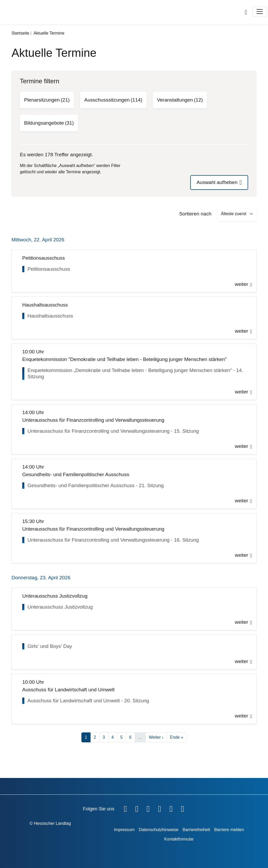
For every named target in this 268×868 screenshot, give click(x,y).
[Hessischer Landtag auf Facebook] (125, 808)
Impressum (124, 830)
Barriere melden (229, 830)
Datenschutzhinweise (158, 830)
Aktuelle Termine (49, 33)
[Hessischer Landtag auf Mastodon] (171, 808)
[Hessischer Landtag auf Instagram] (160, 808)
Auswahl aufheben (217, 182)
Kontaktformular (179, 839)
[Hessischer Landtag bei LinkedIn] (182, 808)
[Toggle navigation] (260, 12)
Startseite (20, 33)
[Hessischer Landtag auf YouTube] (137, 808)
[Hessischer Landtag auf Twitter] (148, 808)
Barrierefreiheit (196, 830)
